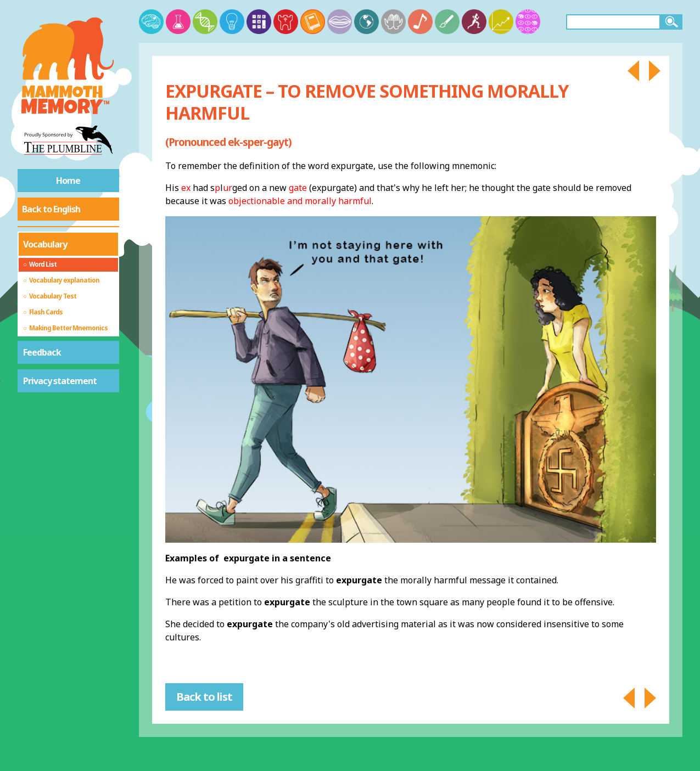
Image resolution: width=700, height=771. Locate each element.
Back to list (204, 697)
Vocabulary (45, 244)
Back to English (51, 209)
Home (68, 181)
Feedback (42, 352)
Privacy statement (60, 381)
